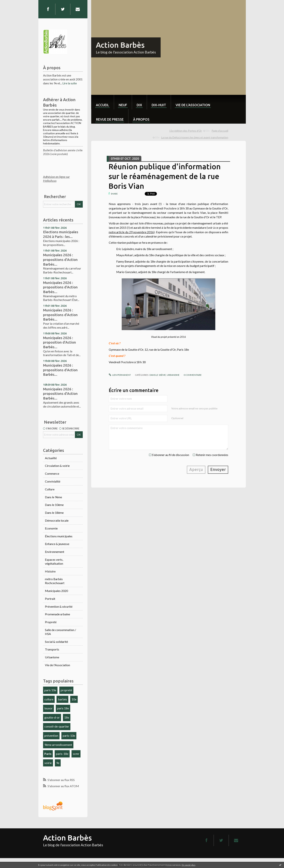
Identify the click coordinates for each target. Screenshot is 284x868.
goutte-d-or (52, 717)
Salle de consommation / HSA (60, 632)
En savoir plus (189, 865)
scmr (76, 754)
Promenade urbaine (57, 614)
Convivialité (53, 481)
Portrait (50, 599)
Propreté (51, 622)
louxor (48, 708)
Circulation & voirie (57, 466)
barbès (62, 699)
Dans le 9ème (53, 497)
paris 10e (50, 690)
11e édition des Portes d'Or (186, 131)
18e (67, 717)
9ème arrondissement (58, 745)
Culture (50, 489)
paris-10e (69, 735)
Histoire (50, 571)
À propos (141, 119)
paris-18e (62, 754)
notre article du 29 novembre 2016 (131, 232)
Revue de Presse (110, 119)
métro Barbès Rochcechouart (55, 581)
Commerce (52, 473)
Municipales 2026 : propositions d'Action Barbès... (60, 260)
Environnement (55, 552)
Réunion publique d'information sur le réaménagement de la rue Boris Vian (165, 176)
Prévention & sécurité (59, 606)
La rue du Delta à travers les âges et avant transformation (195, 137)
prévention (51, 735)
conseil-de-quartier (57, 726)
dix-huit (159, 105)
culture (49, 699)
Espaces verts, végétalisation (54, 561)
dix (139, 105)
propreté (66, 690)
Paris (48, 754)
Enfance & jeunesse (57, 544)
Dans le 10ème (54, 505)
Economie (51, 528)
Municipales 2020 (56, 591)
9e (58, 763)
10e (74, 699)
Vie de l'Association (57, 665)
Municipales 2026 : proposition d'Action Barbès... (60, 342)
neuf (123, 105)
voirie (48, 763)
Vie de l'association (193, 105)
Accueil (102, 105)
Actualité (51, 458)
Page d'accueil (220, 131)
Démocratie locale (57, 520)
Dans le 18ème (54, 513)
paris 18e (63, 708)
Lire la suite (70, 83)
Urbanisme (52, 657)
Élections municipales (59, 536)
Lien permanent (120, 375)
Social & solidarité (56, 642)
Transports (52, 649)
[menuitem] (102, 102)
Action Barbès (120, 45)
